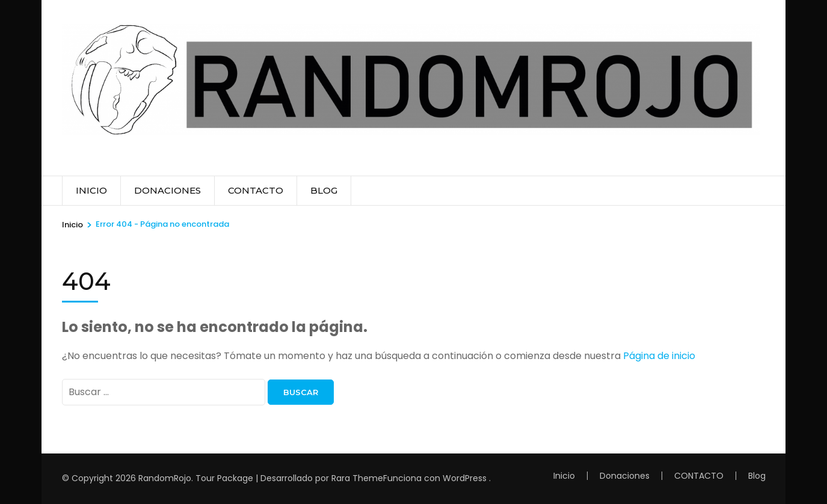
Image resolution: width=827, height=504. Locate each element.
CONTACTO (256, 190)
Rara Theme (357, 478)
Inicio (91, 190)
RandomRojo (165, 478)
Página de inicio (659, 356)
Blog (324, 190)
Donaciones (168, 190)
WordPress (465, 478)
